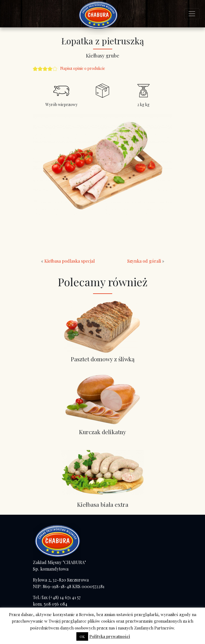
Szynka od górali (144, 261)
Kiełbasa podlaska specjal (70, 261)
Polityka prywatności (110, 636)
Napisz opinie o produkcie (83, 68)
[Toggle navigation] (192, 14)
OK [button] (82, 636)
